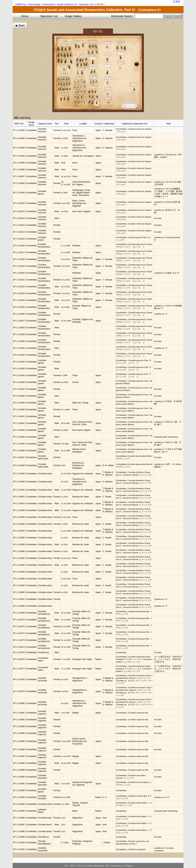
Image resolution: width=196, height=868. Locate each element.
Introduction (48, 4)
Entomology (34, 4)
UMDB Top (21, 4)
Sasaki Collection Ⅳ (67, 4)
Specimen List (86, 4)
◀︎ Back (20, 26)
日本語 (177, 2)
